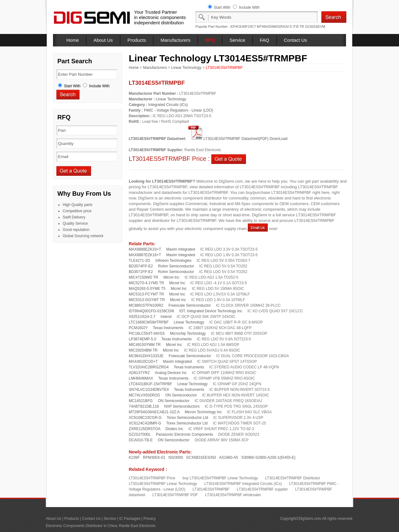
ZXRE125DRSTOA (144, 429)
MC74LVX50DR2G (144, 395)
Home (73, 40)
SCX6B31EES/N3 (201, 458)
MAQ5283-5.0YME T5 (147, 289)
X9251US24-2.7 (142, 317)
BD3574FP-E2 (141, 266)
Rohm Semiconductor (176, 266)
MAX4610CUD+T (143, 362)
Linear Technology (186, 68)
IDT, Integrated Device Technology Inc (211, 311)
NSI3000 (176, 458)
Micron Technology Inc (203, 412)
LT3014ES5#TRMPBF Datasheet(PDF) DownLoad (237, 139)
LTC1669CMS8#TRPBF (149, 322)
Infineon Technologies (173, 261)
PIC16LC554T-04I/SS (147, 333)
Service (237, 40)
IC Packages (130, 519)
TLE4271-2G (139, 261)
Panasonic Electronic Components (184, 434)
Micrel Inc (171, 277)
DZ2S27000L (140, 434)
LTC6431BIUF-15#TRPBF (150, 384)
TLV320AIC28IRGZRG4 (149, 367)
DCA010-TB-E (141, 440)
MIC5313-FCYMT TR (146, 294)
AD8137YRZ (139, 373)
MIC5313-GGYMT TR (147, 300)
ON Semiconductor (181, 395)
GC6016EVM (315, 26)
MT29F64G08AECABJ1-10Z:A (154, 412)
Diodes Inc (174, 429)
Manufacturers (175, 40)
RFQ (210, 40)
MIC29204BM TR (143, 350)
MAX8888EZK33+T (145, 249)
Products (137, 40)
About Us (103, 40)
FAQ (265, 40)
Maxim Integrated (181, 249)
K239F (134, 458)
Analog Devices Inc (171, 373)
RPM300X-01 (154, 458)
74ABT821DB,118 (144, 406)
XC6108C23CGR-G (145, 418)
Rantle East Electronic (137, 526)
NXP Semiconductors (182, 406)
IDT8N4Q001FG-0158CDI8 (151, 311)
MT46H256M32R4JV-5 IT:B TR (280, 26)
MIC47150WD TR (143, 277)
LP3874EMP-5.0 (142, 339)
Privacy (149, 519)
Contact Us (296, 40)
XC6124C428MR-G (145, 423)
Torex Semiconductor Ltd (187, 418)
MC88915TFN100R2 (146, 305)
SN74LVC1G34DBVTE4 (149, 390)
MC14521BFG (141, 401)
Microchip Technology (188, 333)
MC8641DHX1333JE (146, 356)
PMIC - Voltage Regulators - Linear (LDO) (179, 110)
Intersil (166, 317)
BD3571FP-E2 (141, 272)
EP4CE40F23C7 (243, 26)
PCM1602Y (138, 328)
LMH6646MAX (141, 378)
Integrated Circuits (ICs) (168, 105)
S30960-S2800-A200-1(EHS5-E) (268, 458)
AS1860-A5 (229, 458)
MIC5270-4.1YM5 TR (146, 283)
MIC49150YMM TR (145, 345)
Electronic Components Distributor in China (82, 526)
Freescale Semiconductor (190, 305)
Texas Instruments (168, 328)
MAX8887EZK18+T (145, 255)
